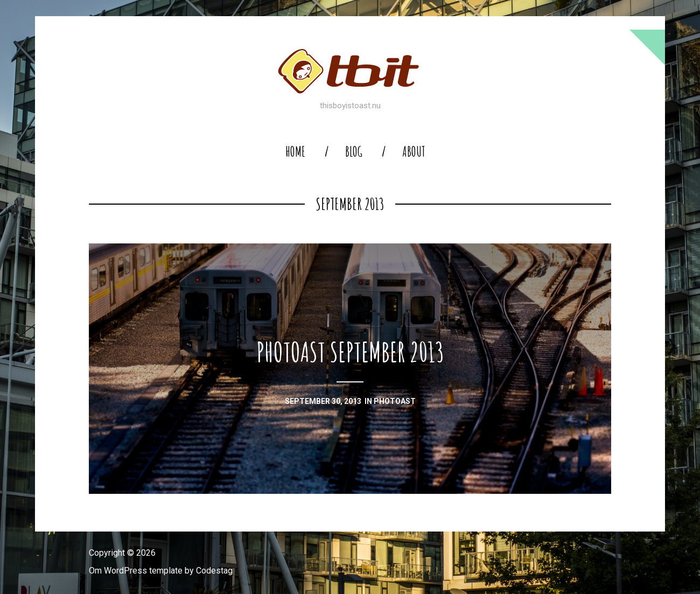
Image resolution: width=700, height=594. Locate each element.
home (295, 152)
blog (354, 152)
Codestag (214, 571)
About (414, 152)
